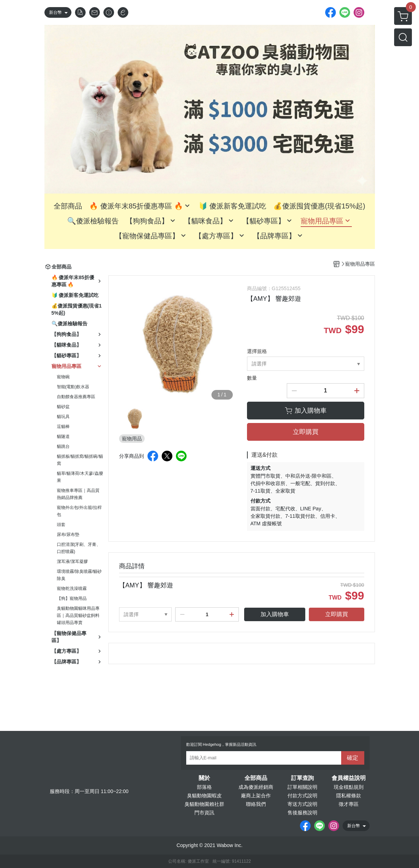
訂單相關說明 (302, 787)
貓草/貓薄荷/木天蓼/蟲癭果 (80, 477)
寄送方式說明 (302, 804)
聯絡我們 (256, 804)
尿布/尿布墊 (68, 535)
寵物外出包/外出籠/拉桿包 (79, 511)
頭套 (61, 525)
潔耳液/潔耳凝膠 (72, 562)
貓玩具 (63, 417)
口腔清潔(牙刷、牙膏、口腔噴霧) (79, 548)
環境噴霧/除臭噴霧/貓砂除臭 (79, 575)
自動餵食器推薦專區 (76, 397)
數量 (252, 378)
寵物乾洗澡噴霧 (72, 588)
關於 (204, 778)
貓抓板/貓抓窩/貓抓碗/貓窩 (80, 460)
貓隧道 (63, 436)
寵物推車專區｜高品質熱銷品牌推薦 (78, 494)
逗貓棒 (63, 427)
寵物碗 (63, 377)
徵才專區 (349, 804)
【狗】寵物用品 (72, 598)
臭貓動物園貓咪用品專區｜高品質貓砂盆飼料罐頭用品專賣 (78, 615)
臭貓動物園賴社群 (204, 804)
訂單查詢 (302, 778)
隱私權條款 (349, 796)
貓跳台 (63, 446)
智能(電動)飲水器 (73, 387)
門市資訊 (204, 813)
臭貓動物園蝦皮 (204, 796)
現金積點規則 (349, 787)
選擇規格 (257, 351)
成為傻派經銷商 (256, 787)
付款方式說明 (302, 796)
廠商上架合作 (256, 796)
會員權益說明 (349, 778)
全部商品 (256, 778)
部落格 (204, 787)
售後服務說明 (302, 813)
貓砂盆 (63, 407)
